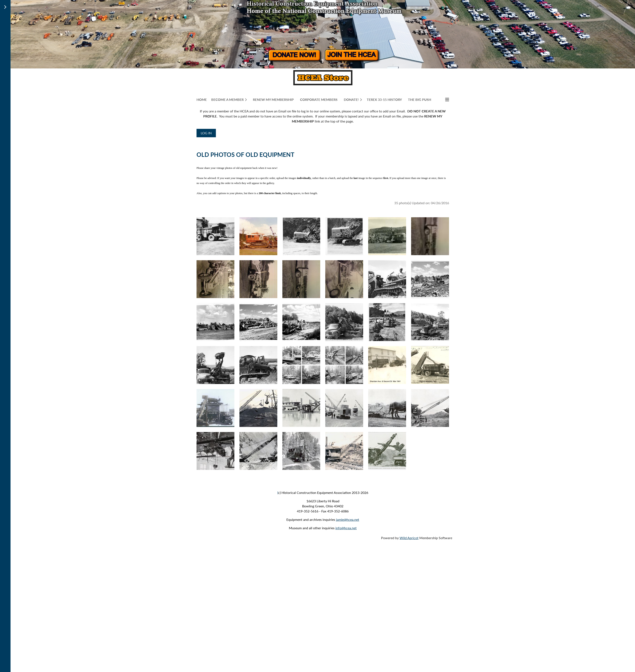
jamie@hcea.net (348, 519)
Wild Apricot (409, 538)
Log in (206, 133)
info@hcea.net (346, 528)
